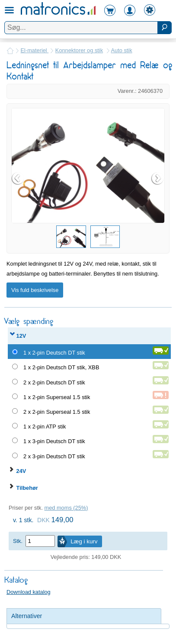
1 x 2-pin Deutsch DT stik (54, 353)
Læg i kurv (84, 541)
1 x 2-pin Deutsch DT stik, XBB (61, 367)
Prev (18, 178)
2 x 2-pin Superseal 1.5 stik (57, 412)
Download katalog (29, 592)
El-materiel (35, 50)
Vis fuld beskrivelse (35, 290)
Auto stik (122, 50)
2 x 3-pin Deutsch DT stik (54, 456)
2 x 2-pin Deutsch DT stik (54, 382)
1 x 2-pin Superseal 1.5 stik (57, 397)
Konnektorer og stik (79, 50)
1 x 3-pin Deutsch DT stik (54, 441)
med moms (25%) (66, 508)
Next (158, 178)
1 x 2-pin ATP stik (45, 427)
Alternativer (27, 616)
